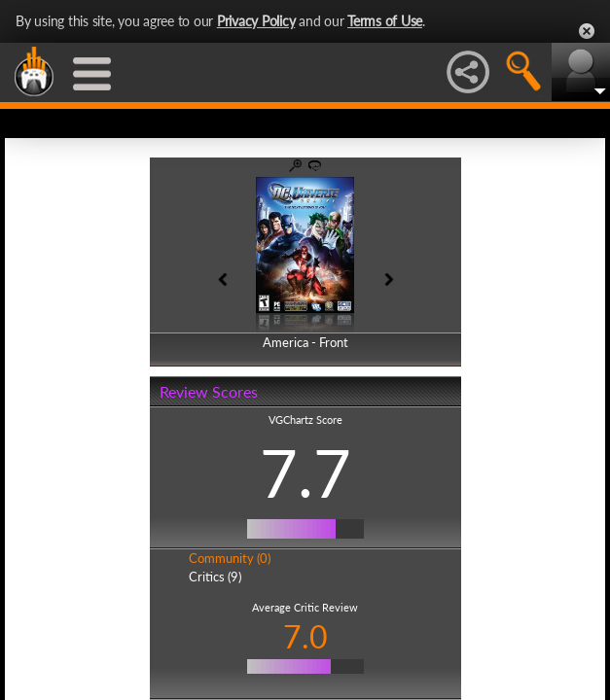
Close (587, 31)
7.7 (305, 472)
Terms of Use (385, 21)
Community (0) (230, 558)
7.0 (305, 636)
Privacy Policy (256, 21)
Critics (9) (215, 577)
